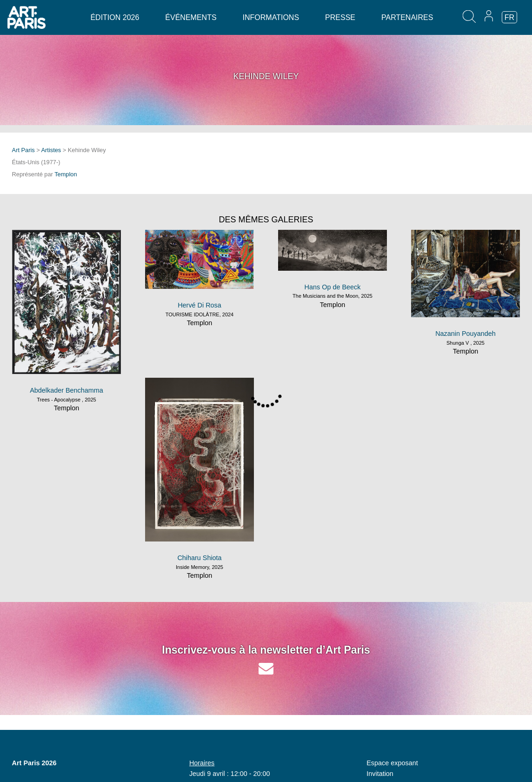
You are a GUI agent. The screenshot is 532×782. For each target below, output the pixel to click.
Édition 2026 (115, 17)
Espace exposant (392, 763)
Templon (66, 174)
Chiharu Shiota (199, 558)
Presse (340, 17)
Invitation (380, 774)
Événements (191, 17)
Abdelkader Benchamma (66, 390)
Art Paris (23, 150)
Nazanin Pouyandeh (465, 334)
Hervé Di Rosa (199, 305)
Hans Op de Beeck (333, 287)
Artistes (51, 150)
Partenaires (407, 17)
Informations (271, 17)
